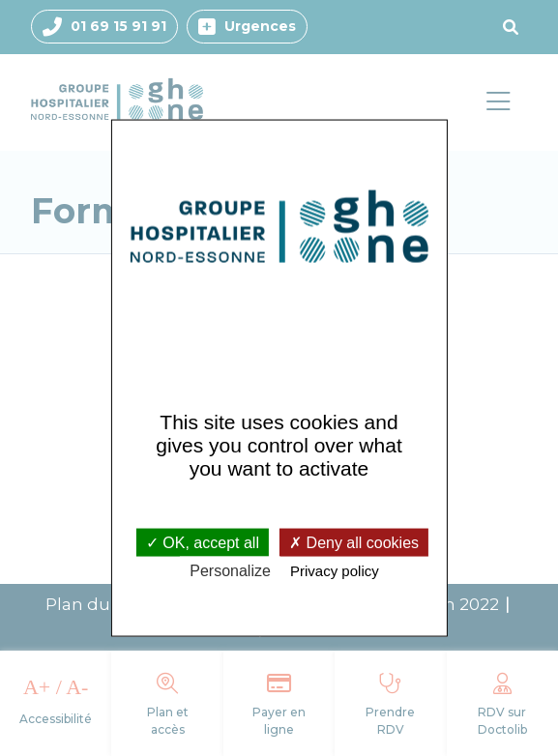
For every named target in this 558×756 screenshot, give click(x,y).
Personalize (230, 570)
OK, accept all (203, 542)
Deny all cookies (354, 542)
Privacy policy (335, 570)
